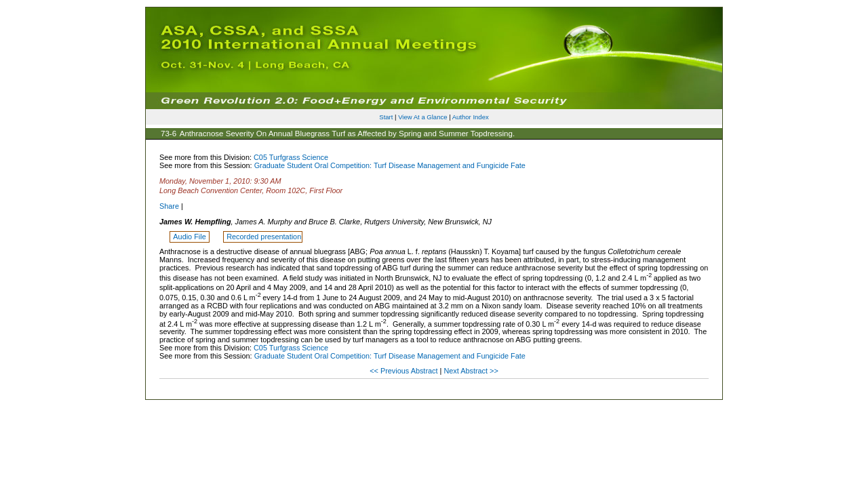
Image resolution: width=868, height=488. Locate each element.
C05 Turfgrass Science (291, 157)
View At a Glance (422, 117)
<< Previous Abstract (405, 371)
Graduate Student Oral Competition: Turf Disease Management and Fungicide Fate (390, 165)
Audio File (190, 237)
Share (169, 206)
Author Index (471, 117)
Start (386, 117)
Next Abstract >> (471, 371)
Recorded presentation (264, 237)
